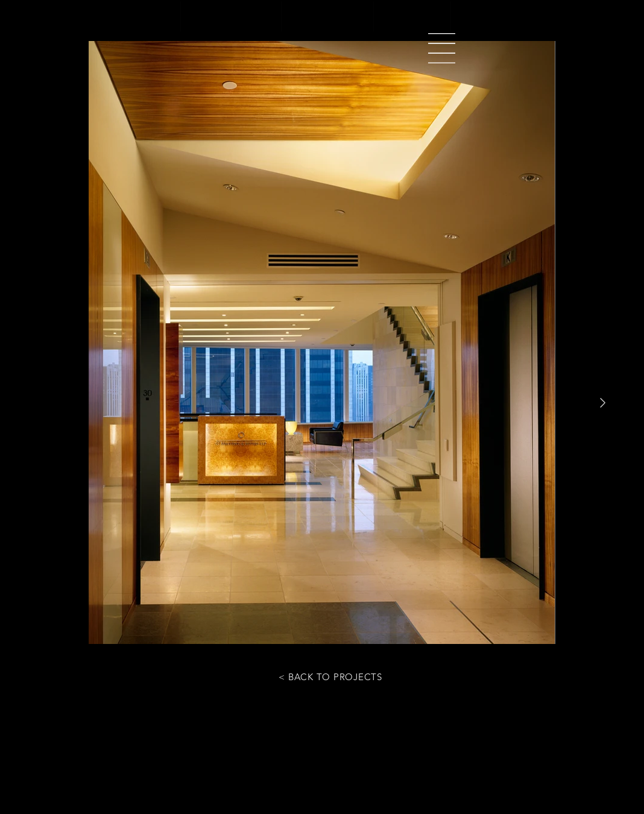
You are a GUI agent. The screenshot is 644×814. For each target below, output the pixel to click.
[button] (442, 48)
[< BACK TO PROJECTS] (330, 677)
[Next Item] (602, 403)
